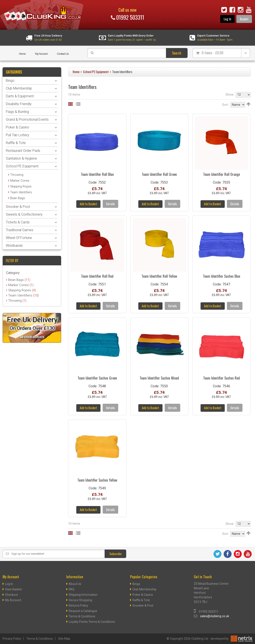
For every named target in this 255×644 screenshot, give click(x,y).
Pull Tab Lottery (18, 135)
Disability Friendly (19, 104)
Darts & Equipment (20, 96)
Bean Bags (18, 198)
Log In (227, 19)
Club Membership (19, 88)
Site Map (64, 639)
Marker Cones (20, 181)
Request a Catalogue (83, 611)
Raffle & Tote (16, 143)
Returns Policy (78, 606)
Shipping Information (83, 595)
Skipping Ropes (21, 187)
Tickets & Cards (18, 222)
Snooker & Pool (18, 207)
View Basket (13, 590)
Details (110, 204)
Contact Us (63, 54)
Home (22, 54)
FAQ (72, 590)
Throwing (17, 175)
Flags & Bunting (17, 112)
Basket (244, 19)
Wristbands (14, 246)
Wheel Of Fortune (19, 238)
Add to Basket (88, 204)
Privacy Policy (12, 639)
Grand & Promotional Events (27, 119)
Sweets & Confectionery (24, 214)
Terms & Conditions (82, 617)
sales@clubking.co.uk (215, 616)
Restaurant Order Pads (23, 151)
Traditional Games (20, 230)
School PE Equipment (96, 72)
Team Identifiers (21, 192)
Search (177, 53)
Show (230, 95)
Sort (225, 105)
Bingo (10, 81)
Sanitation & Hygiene (21, 158)
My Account (41, 54)
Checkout (11, 595)
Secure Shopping (80, 600)
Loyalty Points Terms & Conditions (92, 622)
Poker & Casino (18, 127)
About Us (75, 584)
